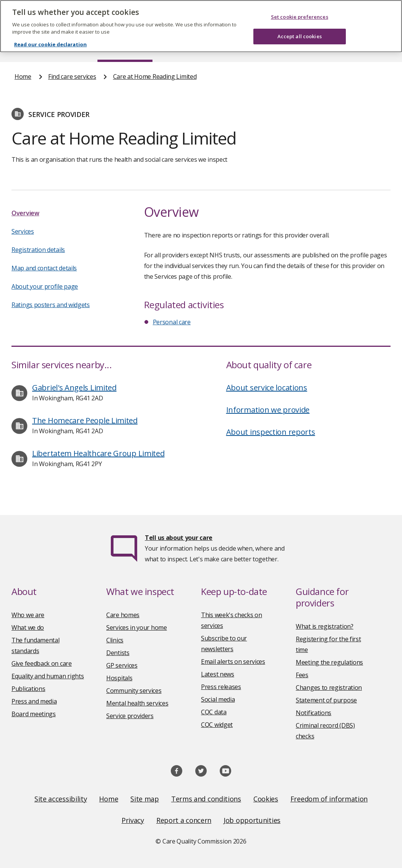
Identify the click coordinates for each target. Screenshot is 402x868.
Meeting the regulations (329, 662)
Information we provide (268, 410)
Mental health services (137, 703)
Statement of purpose (326, 700)
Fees (302, 675)
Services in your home (137, 627)
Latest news (218, 674)
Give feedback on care (42, 663)
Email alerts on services (233, 662)
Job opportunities (252, 820)
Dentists (118, 653)
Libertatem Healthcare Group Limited (98, 453)
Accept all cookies (300, 36)
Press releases (221, 687)
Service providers (130, 716)
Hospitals (119, 678)
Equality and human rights (48, 676)
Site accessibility (61, 799)
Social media (218, 699)
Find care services (72, 76)
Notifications (314, 713)
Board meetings (34, 714)
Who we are (28, 615)
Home (23, 76)
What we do (28, 627)
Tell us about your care (179, 538)
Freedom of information (329, 799)
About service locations (267, 388)
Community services (134, 691)
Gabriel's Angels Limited (74, 388)
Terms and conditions (206, 799)
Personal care (172, 322)
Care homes (123, 615)
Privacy (133, 820)
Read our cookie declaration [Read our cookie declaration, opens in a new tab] (50, 44)
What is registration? (325, 626)
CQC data (214, 712)
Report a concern (184, 820)
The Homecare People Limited (85, 420)
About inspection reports (271, 432)
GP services (122, 665)
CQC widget (217, 725)
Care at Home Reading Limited (155, 76)
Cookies (266, 799)
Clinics (115, 640)
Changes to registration (329, 688)
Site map (145, 799)
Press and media (34, 701)
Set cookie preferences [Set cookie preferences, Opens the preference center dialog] (300, 17)
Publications (28, 689)
